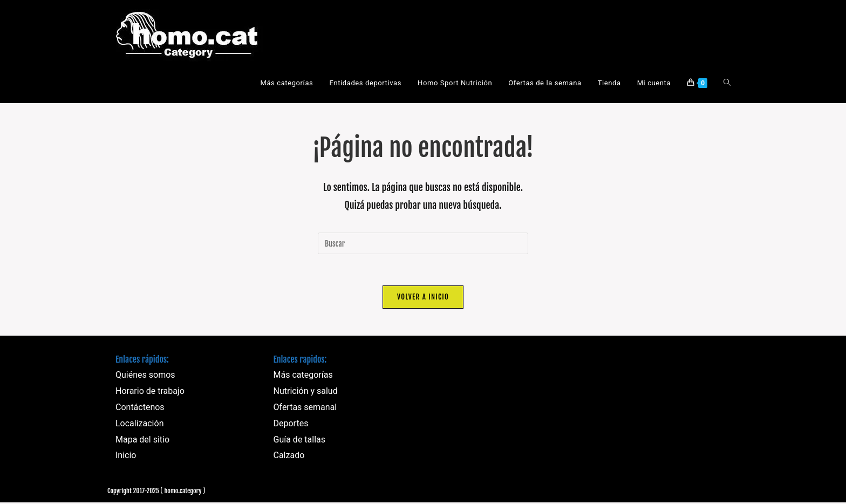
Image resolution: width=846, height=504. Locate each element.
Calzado (289, 457)
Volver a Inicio (423, 298)
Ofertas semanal (305, 409)
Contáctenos (140, 409)
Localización (139, 424)
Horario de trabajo (150, 393)
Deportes (291, 424)
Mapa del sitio (142, 441)
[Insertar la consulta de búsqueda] (423, 243)
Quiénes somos (145, 376)
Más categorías (303, 376)
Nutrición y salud (306, 393)
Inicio (126, 457)
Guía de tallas (300, 441)
